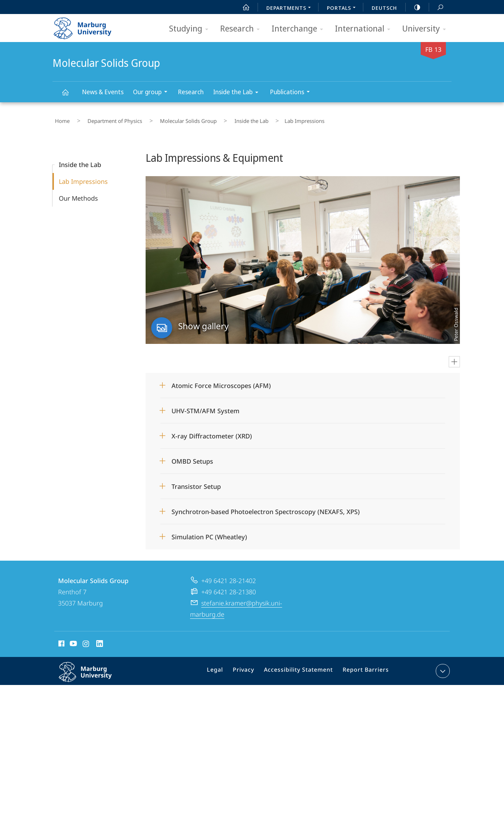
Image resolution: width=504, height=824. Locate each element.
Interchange (300, 29)
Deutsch (384, 8)
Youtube (73, 640)
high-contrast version (413, 7)
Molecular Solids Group (69, 95)
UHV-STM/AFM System (205, 406)
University (426, 29)
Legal (224, 667)
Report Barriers (364, 667)
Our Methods (78, 193)
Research (242, 29)
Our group (152, 93)
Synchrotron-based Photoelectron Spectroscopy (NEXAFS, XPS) (266, 507)
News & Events (103, 92)
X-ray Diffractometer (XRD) (212, 431)
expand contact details (442, 666)
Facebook (61, 640)
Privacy (250, 667)
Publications (292, 93)
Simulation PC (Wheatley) (209, 532)
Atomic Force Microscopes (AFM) (221, 381)
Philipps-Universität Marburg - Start (90, 26)
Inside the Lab (238, 93)
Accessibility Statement (301, 667)
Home (60, 119)
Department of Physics (104, 119)
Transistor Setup (196, 482)
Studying (191, 29)
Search (436, 8)
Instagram (86, 640)
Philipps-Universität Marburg (93, 673)
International (365, 29)
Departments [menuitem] (290, 8)
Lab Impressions (83, 176)
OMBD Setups (192, 456)
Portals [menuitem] (343, 8)
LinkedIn (100, 640)
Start (242, 7)
